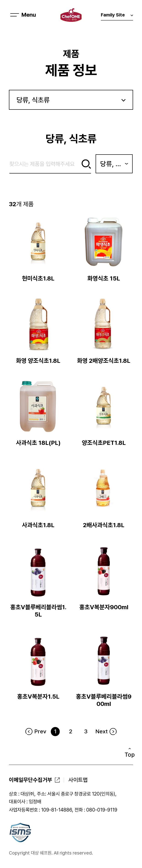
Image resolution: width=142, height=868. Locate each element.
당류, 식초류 (33, 100)
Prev (40, 731)
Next (102, 731)
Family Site (117, 16)
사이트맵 (78, 780)
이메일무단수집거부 (31, 780)
